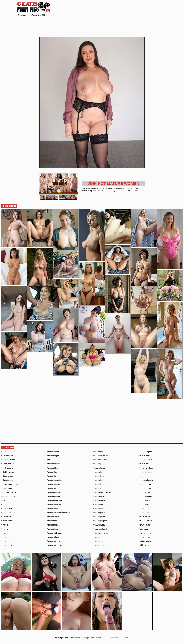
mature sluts (144, 456)
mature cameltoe (54, 480)
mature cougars (54, 492)
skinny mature (145, 533)
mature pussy (99, 525)
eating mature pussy (10, 484)
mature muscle (99, 505)
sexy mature (144, 529)
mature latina (99, 476)
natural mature (145, 509)
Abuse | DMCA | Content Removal (88, 638)
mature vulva (145, 492)
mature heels (99, 452)
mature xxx (144, 505)
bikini (50, 460)
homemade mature (9, 513)
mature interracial (101, 460)
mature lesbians (100, 484)
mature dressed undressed (58, 513)
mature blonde (53, 464)
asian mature (7, 456)
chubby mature (8, 472)
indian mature (7, 521)
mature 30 (6, 525)
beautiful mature (8, 460)
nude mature (144, 513)
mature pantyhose (101, 517)
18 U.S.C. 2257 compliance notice (116, 638)
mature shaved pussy (102, 545)
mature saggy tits (100, 533)
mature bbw (7, 545)
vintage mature (145, 541)
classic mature (8, 476)
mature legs (98, 480)
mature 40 (6, 529)
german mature (8, 496)
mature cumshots (55, 505)
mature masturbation (102, 492)
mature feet (52, 521)
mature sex (98, 541)
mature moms (99, 500)
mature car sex (54, 484)
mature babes (7, 541)
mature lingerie (100, 488)
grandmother (7, 505)
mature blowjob (54, 468)
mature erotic (53, 517)
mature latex (99, 472)
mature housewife (101, 456)
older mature (144, 517)
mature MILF (99, 496)
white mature (145, 545)
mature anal (7, 533)
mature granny (54, 541)
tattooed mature (146, 537)
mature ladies (99, 468)
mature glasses (54, 537)
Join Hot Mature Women (114, 183)
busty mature (7, 468)
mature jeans (99, 464)
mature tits (144, 476)
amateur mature (8, 452)
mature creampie (54, 500)
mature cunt (52, 509)
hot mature (6, 517)
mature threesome (147, 472)
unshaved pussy (146, 480)
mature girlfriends (55, 533)
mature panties (100, 513)
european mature (9, 492)
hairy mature (7, 509)
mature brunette (54, 476)
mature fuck (52, 529)
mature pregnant (100, 521)
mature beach (53, 452)
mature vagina (145, 488)
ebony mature (7, 488)
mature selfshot (100, 537)
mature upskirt (145, 484)
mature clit (52, 488)
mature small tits (146, 460)
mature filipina (53, 525)
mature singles (145, 452)
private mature (145, 525)
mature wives (145, 500)
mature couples (54, 496)
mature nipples (99, 509)
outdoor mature (145, 521)
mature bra (52, 472)
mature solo (144, 464)
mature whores (145, 496)
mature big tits (53, 456)
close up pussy (8, 480)
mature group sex (55, 545)
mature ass (6, 537)
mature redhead (100, 529)
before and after (8, 464)
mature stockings (146, 468)
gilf (3, 500)
